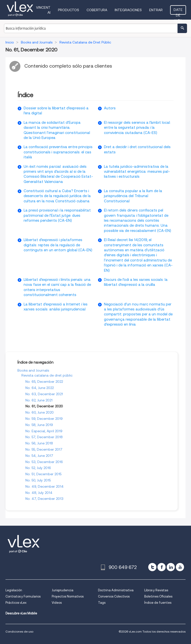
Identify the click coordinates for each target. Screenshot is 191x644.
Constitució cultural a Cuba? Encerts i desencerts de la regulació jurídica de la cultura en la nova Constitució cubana (57, 196)
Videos (57, 603)
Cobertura (97, 10)
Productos (69, 10)
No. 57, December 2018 (44, 437)
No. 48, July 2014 (39, 493)
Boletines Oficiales (158, 596)
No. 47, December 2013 (44, 499)
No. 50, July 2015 (38, 480)
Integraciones (128, 10)
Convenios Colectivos (114, 596)
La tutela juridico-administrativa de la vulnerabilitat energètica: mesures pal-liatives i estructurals (137, 172)
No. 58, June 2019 (39, 425)
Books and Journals (33, 370)
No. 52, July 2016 (38, 468)
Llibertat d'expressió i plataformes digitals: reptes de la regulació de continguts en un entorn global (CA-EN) (58, 245)
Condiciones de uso (19, 631)
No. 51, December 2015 (43, 474)
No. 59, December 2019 (44, 419)
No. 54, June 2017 (39, 456)
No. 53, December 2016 (44, 462)
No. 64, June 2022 (40, 388)
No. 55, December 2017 (44, 449)
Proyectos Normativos (68, 596)
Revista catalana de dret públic (47, 375)
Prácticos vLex (16, 603)
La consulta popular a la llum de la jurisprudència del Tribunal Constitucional (133, 196)
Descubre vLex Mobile (21, 613)
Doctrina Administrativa (116, 590)
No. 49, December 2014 (45, 486)
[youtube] (180, 567)
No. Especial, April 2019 (44, 431)
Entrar (156, 10)
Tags (102, 603)
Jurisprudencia (63, 590)
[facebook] (162, 567)
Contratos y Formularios (23, 596)
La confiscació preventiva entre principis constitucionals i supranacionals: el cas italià (58, 152)
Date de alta (178, 11)
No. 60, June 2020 (40, 412)
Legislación (14, 590)
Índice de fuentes (158, 603)
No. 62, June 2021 (39, 400)
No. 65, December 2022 (44, 382)
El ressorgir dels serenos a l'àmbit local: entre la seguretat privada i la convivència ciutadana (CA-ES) (137, 128)
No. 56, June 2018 (39, 443)
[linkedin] (171, 567)
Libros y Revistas (156, 590)
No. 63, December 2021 (44, 394)
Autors (110, 108)
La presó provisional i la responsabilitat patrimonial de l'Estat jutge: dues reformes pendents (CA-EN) (57, 215)
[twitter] (152, 567)
